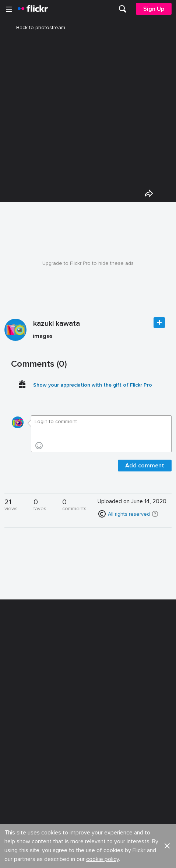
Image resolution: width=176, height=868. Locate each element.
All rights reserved (129, 514)
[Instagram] (116, 857)
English (16, 740)
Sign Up (154, 9)
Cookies (99, 713)
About (15, 686)
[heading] (33, 9)
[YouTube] (88, 857)
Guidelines (21, 726)
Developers (22, 713)
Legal (15, 764)
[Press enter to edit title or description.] (101, 338)
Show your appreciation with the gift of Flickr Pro (93, 385)
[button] (155, 514)
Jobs (94, 686)
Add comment (145, 466)
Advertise (100, 699)
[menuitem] (123, 9)
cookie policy (103, 664)
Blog (13, 699)
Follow (159, 323)
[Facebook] (60, 857)
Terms (15, 775)
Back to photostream (36, 27)
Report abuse (105, 726)
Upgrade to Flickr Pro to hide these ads (88, 263)
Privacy (97, 764)
